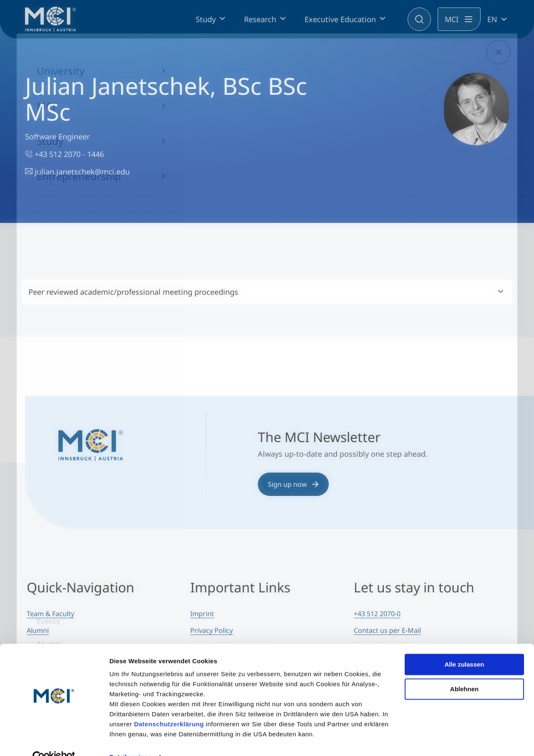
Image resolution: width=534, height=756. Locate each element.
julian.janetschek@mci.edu (77, 172)
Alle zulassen (464, 647)
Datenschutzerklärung (169, 707)
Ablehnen (464, 671)
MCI (452, 19)
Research (260, 19)
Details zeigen (130, 740)
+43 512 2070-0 (377, 614)
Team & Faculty (50, 614)
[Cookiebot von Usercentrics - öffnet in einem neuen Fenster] (54, 740)
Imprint (202, 614)
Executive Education (340, 19)
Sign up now (293, 484)
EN (492, 19)
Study (206, 19)
